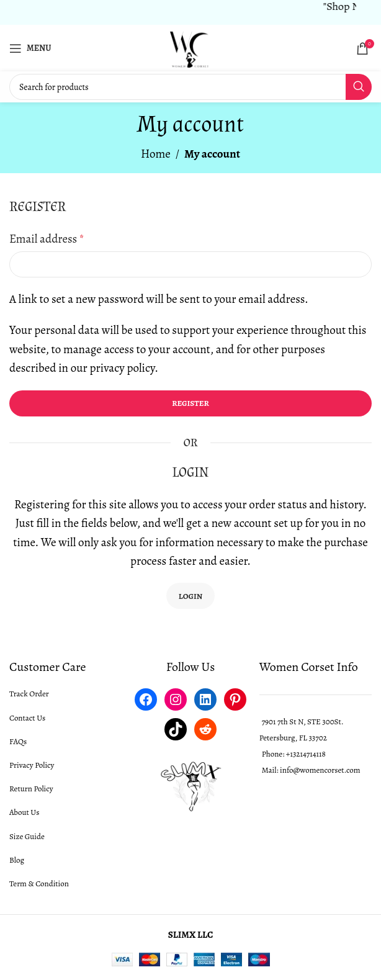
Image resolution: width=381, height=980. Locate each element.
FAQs (18, 741)
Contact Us (27, 718)
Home (156, 154)
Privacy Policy (32, 765)
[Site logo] (191, 47)
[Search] (191, 87)
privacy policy (123, 368)
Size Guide (27, 836)
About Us (24, 812)
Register (191, 403)
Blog (17, 860)
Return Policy (31, 789)
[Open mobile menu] (30, 48)
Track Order (29, 694)
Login (191, 596)
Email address (47, 239)
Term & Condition (39, 883)
